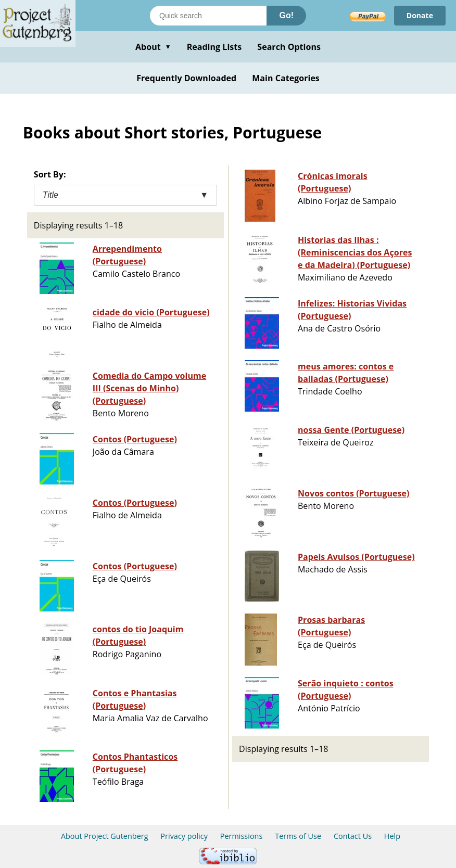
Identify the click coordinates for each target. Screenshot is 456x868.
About (153, 47)
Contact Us (353, 836)
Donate (420, 15)
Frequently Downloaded (186, 78)
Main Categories (286, 78)
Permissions (242, 836)
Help (392, 836)
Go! (286, 15)
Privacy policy (184, 836)
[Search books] (208, 16)
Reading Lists (214, 47)
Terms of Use (298, 836)
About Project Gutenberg (105, 836)
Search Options (289, 47)
